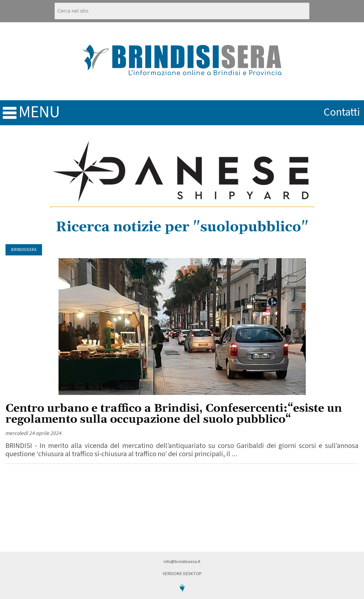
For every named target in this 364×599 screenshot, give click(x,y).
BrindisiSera (24, 250)
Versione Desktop (182, 574)
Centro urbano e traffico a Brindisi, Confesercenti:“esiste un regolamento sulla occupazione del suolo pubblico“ (174, 414)
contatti (342, 112)
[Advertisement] (182, 508)
